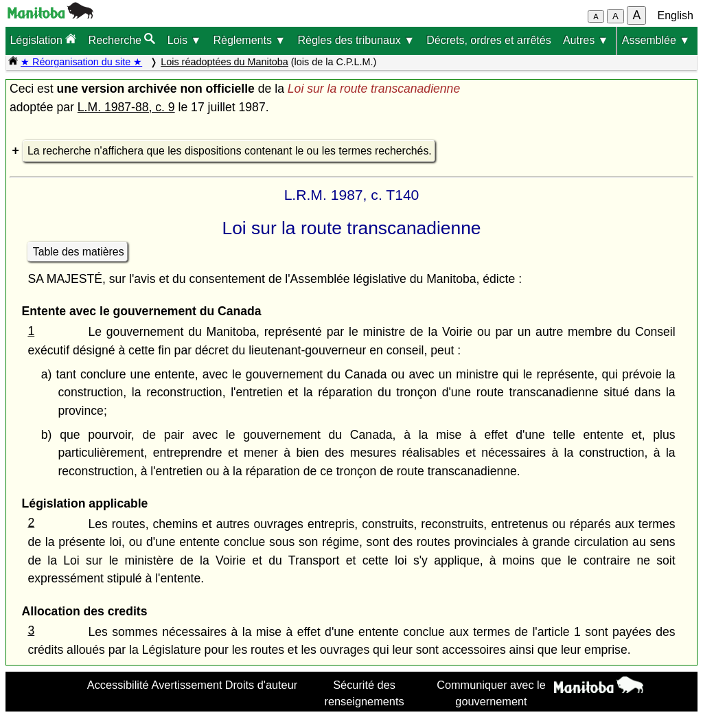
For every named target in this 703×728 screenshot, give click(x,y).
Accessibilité (118, 685)
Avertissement (187, 685)
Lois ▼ (185, 40)
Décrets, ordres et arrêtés (488, 40)
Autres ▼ (586, 40)
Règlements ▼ (250, 40)
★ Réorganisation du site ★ (81, 62)
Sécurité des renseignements (365, 693)
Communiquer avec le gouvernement (491, 693)
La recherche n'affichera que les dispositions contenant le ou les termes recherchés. (230, 151)
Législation (43, 39)
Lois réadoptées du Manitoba (224, 62)
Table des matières (79, 252)
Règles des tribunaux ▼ (356, 40)
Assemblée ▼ (656, 40)
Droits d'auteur (262, 685)
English (676, 15)
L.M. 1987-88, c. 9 (126, 107)
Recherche (122, 39)
